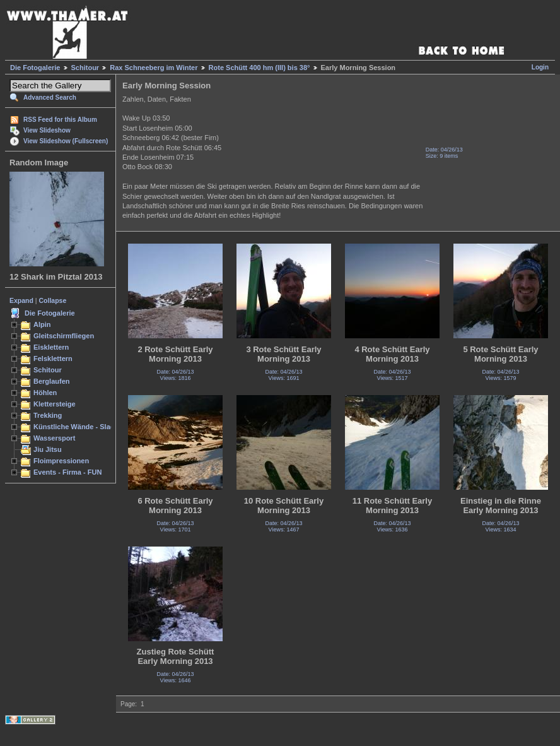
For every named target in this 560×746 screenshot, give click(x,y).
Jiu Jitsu (48, 449)
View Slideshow (47, 130)
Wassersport (54, 438)
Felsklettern (53, 358)
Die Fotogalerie (35, 68)
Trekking (48, 415)
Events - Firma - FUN (67, 472)
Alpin (42, 324)
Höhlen (45, 393)
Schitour (85, 68)
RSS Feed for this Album (60, 120)
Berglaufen (52, 381)
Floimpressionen (61, 461)
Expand (21, 300)
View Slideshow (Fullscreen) (66, 141)
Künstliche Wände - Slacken (80, 427)
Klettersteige (55, 404)
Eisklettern (51, 347)
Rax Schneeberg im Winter (154, 68)
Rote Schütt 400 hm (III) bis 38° (260, 68)
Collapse (53, 300)
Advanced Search (50, 98)
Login (540, 67)
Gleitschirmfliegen (64, 336)
